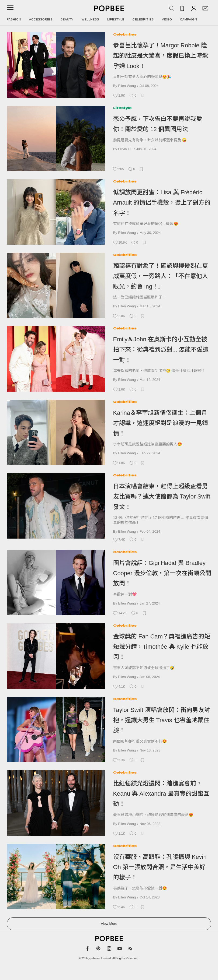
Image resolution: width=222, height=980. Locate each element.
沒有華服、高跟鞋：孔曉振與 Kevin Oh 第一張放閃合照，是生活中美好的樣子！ (160, 867)
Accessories (41, 19)
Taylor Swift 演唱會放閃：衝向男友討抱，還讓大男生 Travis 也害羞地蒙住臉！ (162, 720)
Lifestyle (116, 19)
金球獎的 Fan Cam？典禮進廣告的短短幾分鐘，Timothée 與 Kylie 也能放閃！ (162, 647)
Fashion (14, 19)
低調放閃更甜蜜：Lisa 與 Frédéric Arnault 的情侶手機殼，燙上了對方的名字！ (162, 203)
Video (167, 19)
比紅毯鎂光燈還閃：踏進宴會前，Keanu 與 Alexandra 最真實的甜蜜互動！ (161, 794)
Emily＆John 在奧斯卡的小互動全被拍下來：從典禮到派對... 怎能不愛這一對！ (161, 350)
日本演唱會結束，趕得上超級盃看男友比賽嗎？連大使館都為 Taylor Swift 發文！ (162, 497)
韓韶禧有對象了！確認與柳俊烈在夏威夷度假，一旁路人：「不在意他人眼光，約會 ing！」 (161, 276)
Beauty (67, 19)
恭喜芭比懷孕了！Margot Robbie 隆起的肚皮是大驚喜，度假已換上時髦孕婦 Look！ (161, 56)
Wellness (90, 19)
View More (109, 924)
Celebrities (143, 19)
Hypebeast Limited (98, 958)
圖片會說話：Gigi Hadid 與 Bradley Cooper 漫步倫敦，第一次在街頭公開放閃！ (162, 573)
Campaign (188, 19)
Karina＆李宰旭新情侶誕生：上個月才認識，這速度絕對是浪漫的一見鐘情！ (161, 423)
